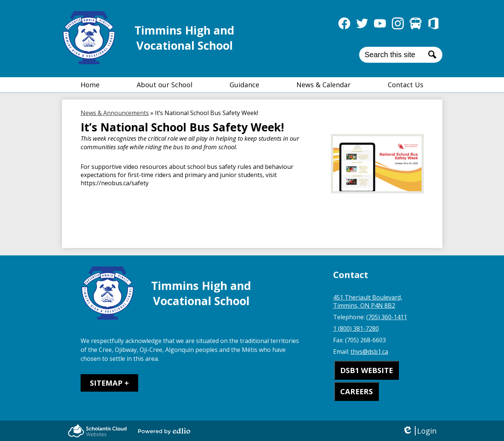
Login (420, 431)
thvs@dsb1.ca (369, 352)
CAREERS (357, 391)
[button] (165, 85)
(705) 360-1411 (387, 317)
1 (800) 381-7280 (356, 329)
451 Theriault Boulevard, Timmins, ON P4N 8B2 (368, 301)
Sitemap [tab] (106, 383)
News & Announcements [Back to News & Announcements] (115, 113)
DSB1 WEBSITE (367, 370)
